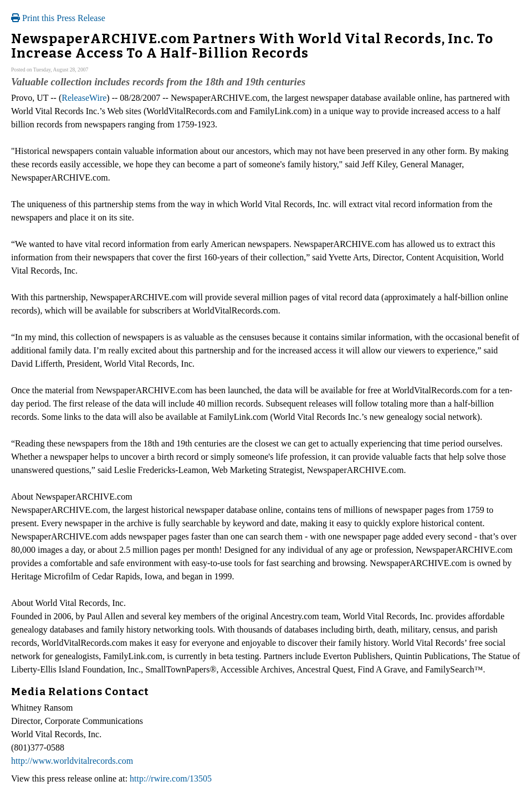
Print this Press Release (58, 18)
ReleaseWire (84, 98)
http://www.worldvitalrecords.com (72, 761)
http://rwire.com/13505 (171, 778)
